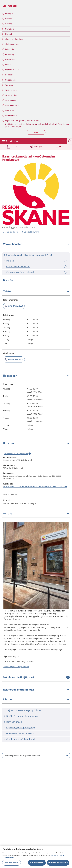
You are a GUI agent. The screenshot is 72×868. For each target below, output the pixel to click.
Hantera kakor (11, 863)
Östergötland (11, 116)
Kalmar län (10, 49)
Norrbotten (10, 60)
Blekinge (9, 14)
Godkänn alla (37, 863)
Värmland (9, 85)
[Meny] (60, 147)
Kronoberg (10, 54)
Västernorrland (12, 95)
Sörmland (9, 75)
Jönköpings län (12, 44)
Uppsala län (10, 80)
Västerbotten (11, 90)
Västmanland (11, 100)
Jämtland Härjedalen (14, 39)
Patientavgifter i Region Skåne (16, 667)
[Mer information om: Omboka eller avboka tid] (66, 267)
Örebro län (10, 111)
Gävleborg (10, 29)
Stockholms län (12, 70)
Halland (8, 34)
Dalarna (9, 19)
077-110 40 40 (16, 306)
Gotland (9, 24)
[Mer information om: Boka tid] (66, 261)
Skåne (8, 65)
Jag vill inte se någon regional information (23, 121)
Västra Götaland (12, 105)
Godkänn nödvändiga (58, 863)
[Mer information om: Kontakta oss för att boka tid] (66, 272)
